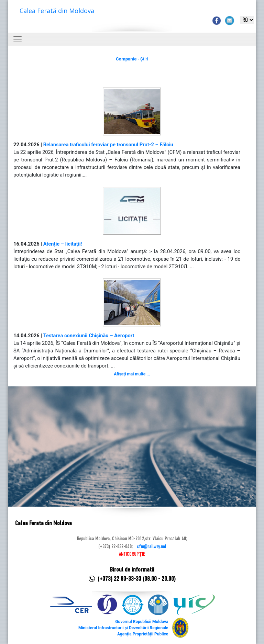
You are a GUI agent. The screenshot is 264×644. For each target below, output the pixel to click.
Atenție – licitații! (63, 244)
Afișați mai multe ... (132, 374)
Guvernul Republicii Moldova (142, 622)
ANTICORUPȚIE (132, 554)
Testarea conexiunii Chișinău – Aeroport (89, 336)
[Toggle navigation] (18, 39)
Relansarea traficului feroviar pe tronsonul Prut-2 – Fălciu (108, 145)
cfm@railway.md (151, 547)
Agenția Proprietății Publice (143, 634)
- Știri (132, 59)
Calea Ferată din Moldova (57, 11)
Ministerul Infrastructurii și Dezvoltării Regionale (123, 628)
